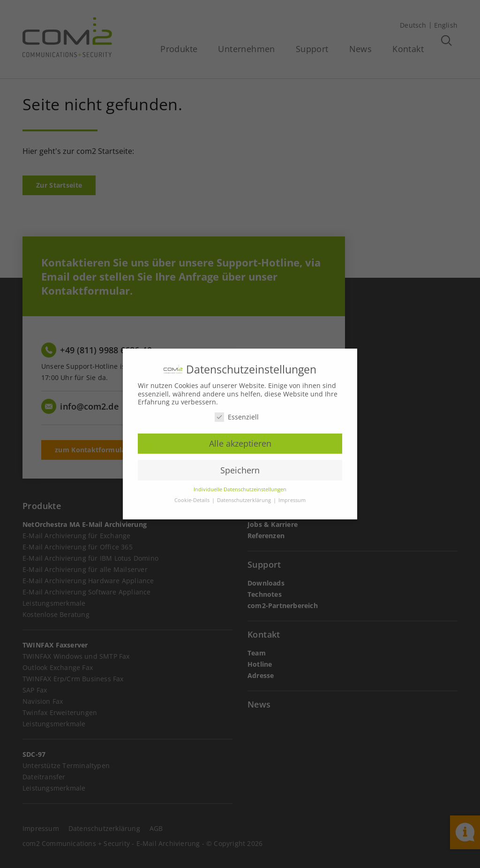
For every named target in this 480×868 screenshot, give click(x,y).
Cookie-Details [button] (193, 500)
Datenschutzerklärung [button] (245, 500)
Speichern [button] (240, 470)
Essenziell (237, 417)
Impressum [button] (292, 500)
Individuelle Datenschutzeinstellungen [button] (240, 489)
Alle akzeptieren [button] (240, 443)
